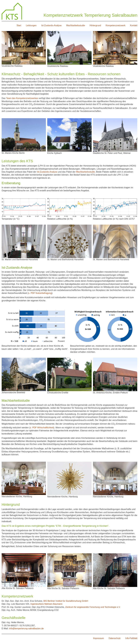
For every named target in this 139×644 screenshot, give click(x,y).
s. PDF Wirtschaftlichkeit (42, 428)
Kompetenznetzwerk (115, 25)
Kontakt (134, 25)
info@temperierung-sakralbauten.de (26, 628)
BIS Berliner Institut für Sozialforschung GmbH (66, 601)
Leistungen (31, 25)
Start (19, 25)
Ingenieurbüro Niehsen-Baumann (46, 604)
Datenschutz (115, 638)
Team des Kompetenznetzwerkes (22, 98)
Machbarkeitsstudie (76, 25)
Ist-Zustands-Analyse (51, 25)
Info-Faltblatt (131, 638)
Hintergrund (95, 25)
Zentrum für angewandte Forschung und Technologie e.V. (93, 607)
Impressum (98, 638)
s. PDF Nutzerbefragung (40, 293)
